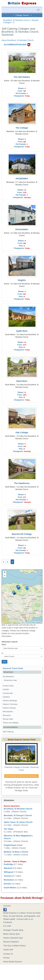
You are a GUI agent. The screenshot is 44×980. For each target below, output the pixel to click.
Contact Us (8, 954)
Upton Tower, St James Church (18, 822)
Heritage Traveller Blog (13, 930)
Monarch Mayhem (11, 942)
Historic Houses (9, 708)
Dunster (7, 884)
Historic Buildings (10, 701)
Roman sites (8, 719)
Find (4, 645)
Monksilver (9, 880)
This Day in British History (14, 946)
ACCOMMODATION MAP (15, 45)
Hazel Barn (22, 381)
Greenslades (22, 229)
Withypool (9, 872)
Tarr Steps (9, 829)
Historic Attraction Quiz (13, 938)
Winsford (8, 868)
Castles (6, 689)
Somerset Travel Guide (13, 668)
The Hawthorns (22, 483)
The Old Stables (22, 77)
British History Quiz (12, 934)
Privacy (6, 958)
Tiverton (8, 876)
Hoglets (22, 280)
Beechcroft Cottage (22, 534)
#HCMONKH (22, 179)
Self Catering (8, 732)
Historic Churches (10, 704)
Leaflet (23, 623)
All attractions (8, 677)
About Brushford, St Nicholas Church (18, 40)
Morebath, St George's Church (18, 815)
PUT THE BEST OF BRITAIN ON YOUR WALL (21, 776)
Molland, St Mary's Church (16, 852)
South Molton (10, 888)
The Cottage (22, 128)
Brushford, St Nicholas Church (16, 20)
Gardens (6, 697)
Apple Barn (22, 331)
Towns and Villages (11, 723)
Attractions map (10, 680)
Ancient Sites (8, 686)
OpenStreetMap (31, 623)
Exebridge (9, 864)
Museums (7, 715)
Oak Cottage (22, 432)
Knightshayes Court (13, 845)
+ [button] (5, 572)
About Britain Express (13, 962)
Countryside (8, 693)
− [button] (5, 576)
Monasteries (8, 712)
